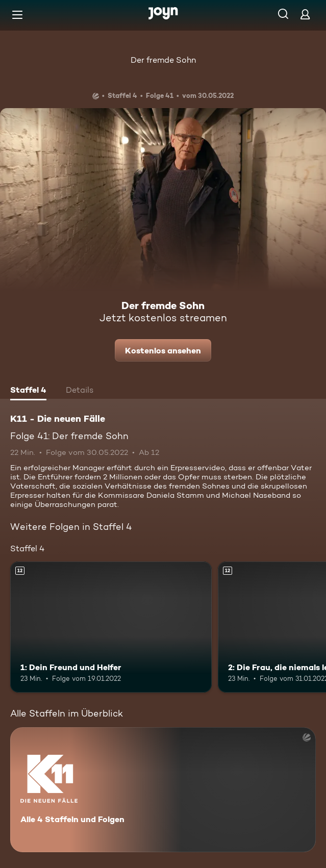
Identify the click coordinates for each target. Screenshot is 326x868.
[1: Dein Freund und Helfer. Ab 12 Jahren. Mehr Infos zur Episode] (111, 627)
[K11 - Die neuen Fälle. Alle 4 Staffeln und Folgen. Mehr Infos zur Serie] (163, 790)
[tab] (28, 391)
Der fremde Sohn (163, 60)
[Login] (305, 14)
